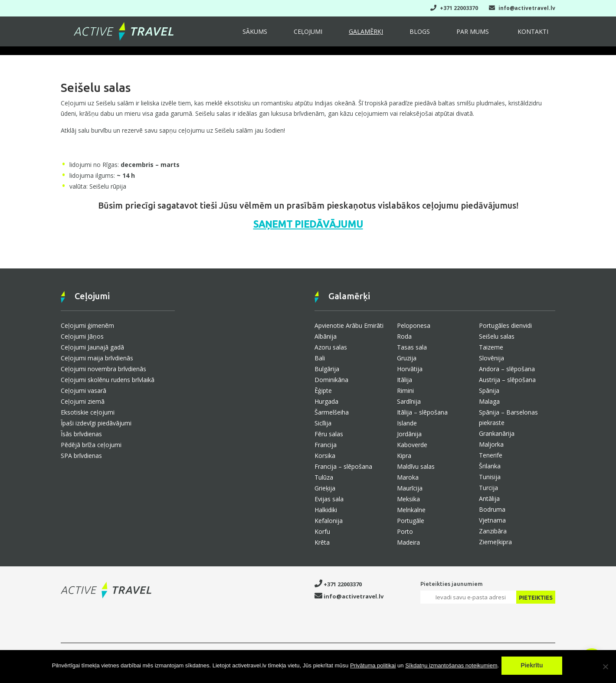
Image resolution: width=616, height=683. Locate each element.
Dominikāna (331, 380)
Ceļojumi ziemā (83, 401)
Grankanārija (497, 433)
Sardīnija (409, 401)
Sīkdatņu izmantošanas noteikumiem (451, 668)
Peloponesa (414, 325)
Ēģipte (323, 391)
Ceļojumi (355, 36)
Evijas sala (329, 499)
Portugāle (411, 521)
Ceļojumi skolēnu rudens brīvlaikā (108, 380)
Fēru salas (329, 434)
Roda (404, 336)
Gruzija (407, 358)
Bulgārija (327, 369)
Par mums (488, 36)
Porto (405, 531)
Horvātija (410, 369)
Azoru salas (331, 347)
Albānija (326, 336)
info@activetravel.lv (522, 8)
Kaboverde (412, 445)
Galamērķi (403, 36)
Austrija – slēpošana (507, 380)
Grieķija (325, 488)
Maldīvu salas (416, 466)
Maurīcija (410, 488)
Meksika (408, 499)
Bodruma (492, 509)
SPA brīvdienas (81, 456)
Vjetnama (492, 520)
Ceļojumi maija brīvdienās (97, 358)
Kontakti (538, 36)
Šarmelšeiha (332, 412)
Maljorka (491, 444)
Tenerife (491, 455)
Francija (326, 445)
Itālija (405, 380)
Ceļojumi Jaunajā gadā (92, 347)
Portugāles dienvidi (505, 325)
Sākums (312, 36)
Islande (407, 423)
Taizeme (491, 347)
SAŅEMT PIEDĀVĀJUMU (308, 224)
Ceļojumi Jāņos (82, 336)
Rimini (405, 391)
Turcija (488, 488)
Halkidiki (326, 510)
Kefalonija (329, 521)
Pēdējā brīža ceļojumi (91, 445)
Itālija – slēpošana (422, 412)
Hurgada (326, 401)
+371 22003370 (454, 8)
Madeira (408, 542)
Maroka (408, 477)
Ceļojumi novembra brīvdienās (103, 369)
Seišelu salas (497, 336)
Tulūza (324, 477)
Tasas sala (412, 347)
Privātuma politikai (373, 668)
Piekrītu (534, 667)
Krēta (322, 542)
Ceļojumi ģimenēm (87, 325)
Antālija (489, 498)
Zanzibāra (493, 531)
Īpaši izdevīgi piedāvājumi (96, 423)
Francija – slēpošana (343, 466)
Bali (320, 358)
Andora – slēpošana (507, 369)
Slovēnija (491, 358)
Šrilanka (490, 466)
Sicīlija (323, 423)
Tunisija (490, 477)
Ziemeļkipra (495, 542)
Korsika (325, 456)
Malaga (489, 401)
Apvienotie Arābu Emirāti (349, 325)
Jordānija (409, 434)
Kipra (404, 456)
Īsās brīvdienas (81, 434)
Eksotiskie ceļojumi (88, 412)
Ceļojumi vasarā (84, 391)
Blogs (446, 36)
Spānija (489, 391)
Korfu (322, 531)
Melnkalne (411, 510)
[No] (605, 667)
